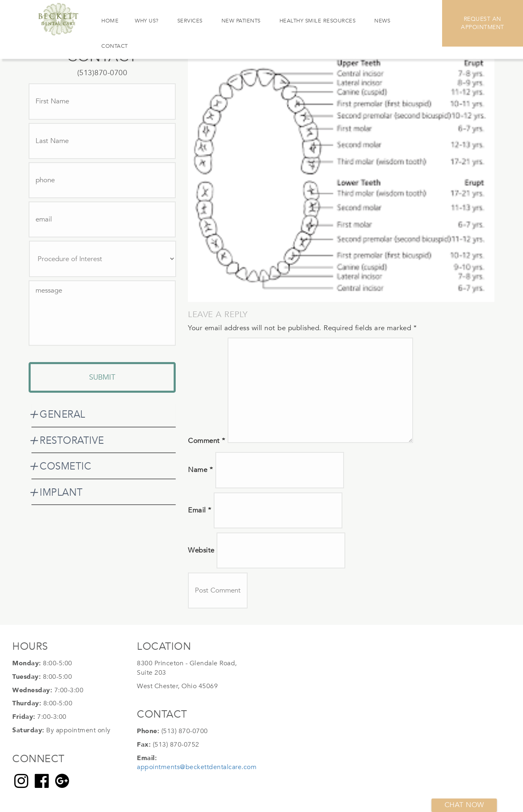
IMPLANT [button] (61, 493)
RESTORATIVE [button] (72, 441)
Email (200, 510)
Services (190, 21)
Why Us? (147, 21)
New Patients (241, 21)
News (382, 21)
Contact (115, 46)
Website (201, 550)
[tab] (104, 415)
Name (200, 470)
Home (110, 21)
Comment (207, 441)
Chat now (464, 805)
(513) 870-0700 (185, 731)
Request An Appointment (483, 23)
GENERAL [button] (63, 415)
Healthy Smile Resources (318, 21)
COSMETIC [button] (65, 466)
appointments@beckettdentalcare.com (197, 767)
